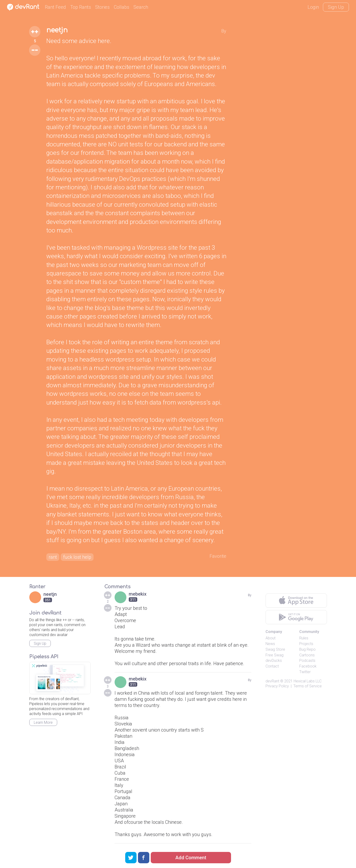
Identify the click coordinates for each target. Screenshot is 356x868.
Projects (306, 644)
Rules (304, 638)
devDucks (274, 661)
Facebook (308, 666)
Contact (272, 666)
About (270, 638)
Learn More (43, 722)
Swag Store (275, 649)
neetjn (57, 30)
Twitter (305, 672)
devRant (272, 681)
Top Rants (81, 7)
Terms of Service (308, 686)
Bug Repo (307, 649)
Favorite (218, 556)
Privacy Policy (277, 686)
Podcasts (307, 661)
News (270, 644)
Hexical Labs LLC (308, 681)
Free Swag (275, 655)
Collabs (122, 7)
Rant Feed (55, 7)
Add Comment (191, 858)
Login (313, 7)
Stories (102, 7)
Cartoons (307, 655)
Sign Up (336, 7)
